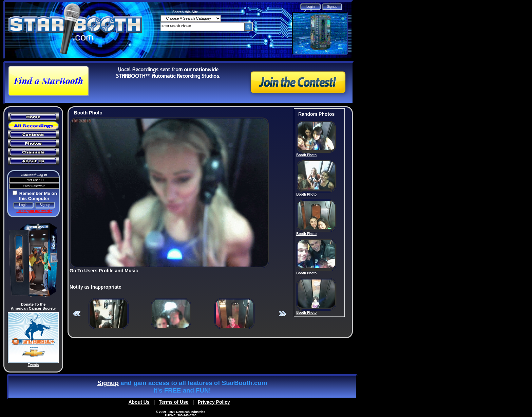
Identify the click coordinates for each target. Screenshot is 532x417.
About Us (139, 402)
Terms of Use (174, 402)
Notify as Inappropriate (95, 287)
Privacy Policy (214, 402)
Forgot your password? (34, 211)
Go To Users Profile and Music (104, 271)
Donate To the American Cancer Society (33, 306)
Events (33, 365)
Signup (108, 383)
